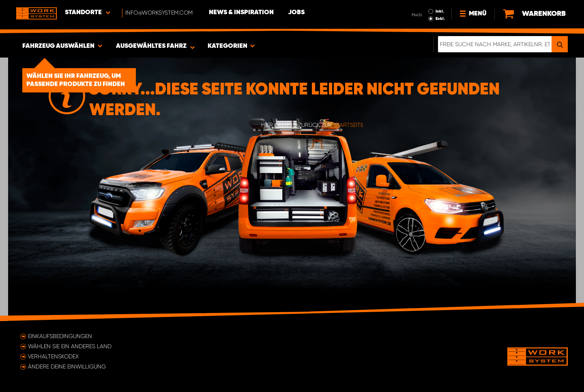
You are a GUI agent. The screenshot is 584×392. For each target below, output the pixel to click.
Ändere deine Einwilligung (67, 366)
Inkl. (440, 11)
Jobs (296, 13)
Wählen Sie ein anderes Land (70, 346)
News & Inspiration (241, 13)
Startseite (348, 125)
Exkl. (440, 19)
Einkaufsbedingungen (60, 336)
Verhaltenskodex (53, 356)
